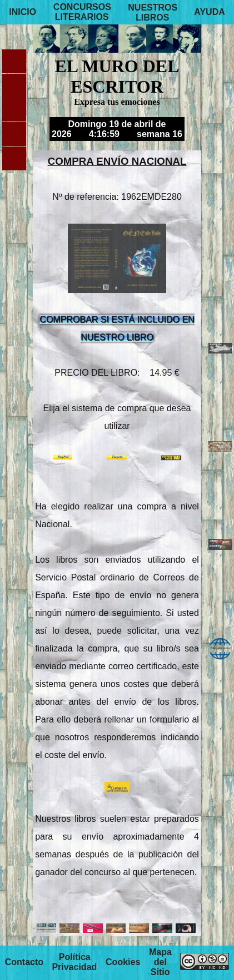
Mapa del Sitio (160, 963)
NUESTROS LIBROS (153, 12)
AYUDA (209, 12)
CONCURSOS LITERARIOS (82, 12)
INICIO (23, 12)
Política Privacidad (74, 963)
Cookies (123, 963)
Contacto (24, 963)
